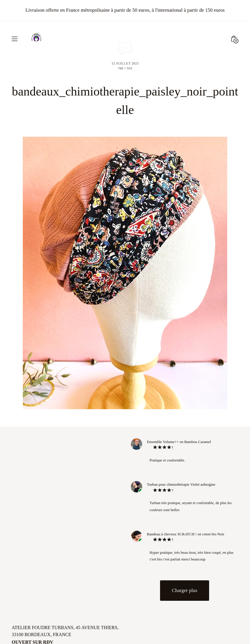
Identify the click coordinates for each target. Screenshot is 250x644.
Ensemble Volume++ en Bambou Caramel (179, 441)
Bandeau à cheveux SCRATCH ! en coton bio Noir (186, 533)
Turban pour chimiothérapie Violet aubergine (181, 484)
